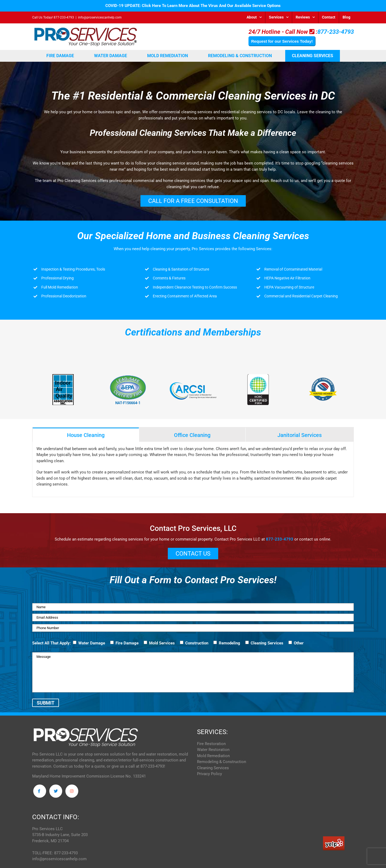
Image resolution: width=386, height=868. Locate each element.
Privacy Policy (209, 776)
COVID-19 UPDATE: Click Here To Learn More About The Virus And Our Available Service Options (193, 6)
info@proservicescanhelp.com (100, 17)
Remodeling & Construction (222, 764)
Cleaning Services (213, 771)
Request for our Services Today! (282, 41)
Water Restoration (213, 752)
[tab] (86, 435)
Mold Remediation (213, 758)
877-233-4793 (64, 17)
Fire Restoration (211, 746)
